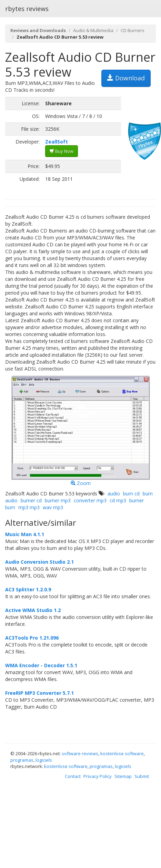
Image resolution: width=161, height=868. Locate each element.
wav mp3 (53, 507)
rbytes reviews (27, 9)
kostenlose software (122, 753)
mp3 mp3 (29, 507)
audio (114, 494)
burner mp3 (58, 500)
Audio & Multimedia (93, 30)
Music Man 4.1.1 (25, 534)
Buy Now (62, 151)
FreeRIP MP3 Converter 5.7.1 (39, 693)
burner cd (31, 500)
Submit (142, 776)
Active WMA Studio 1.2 (33, 610)
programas (22, 760)
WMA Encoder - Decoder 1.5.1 (41, 665)
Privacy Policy (98, 776)
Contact (73, 776)
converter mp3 (90, 500)
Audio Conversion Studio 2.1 (39, 562)
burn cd (131, 494)
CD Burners (133, 30)
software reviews (80, 753)
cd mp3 (118, 500)
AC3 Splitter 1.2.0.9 (28, 589)
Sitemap (123, 776)
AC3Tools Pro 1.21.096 (32, 638)
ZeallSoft (57, 142)
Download (126, 78)
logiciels (44, 760)
